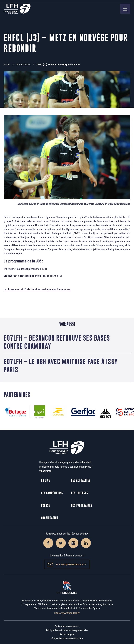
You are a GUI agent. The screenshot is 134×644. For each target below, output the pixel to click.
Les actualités (81, 480)
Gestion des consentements (67, 626)
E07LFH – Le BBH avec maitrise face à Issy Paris (61, 365)
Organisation (50, 518)
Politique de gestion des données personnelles (67, 630)
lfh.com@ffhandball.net (67, 565)
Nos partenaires (82, 505)
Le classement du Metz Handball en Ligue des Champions (37, 289)
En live (46, 480)
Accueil (7, 65)
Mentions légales (67, 634)
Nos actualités (23, 65)
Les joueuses (79, 493)
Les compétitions (52, 493)
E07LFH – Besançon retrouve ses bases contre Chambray (57, 342)
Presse (46, 505)
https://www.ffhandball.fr (67, 613)
